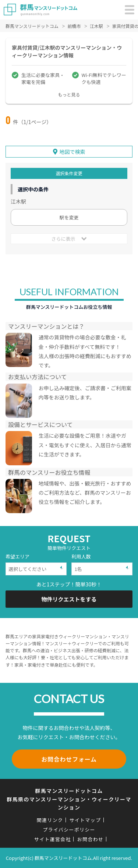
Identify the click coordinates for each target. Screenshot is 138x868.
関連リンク (50, 820)
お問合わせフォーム (69, 759)
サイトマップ (85, 820)
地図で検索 (72, 152)
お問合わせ (91, 839)
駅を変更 (69, 217)
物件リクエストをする (69, 599)
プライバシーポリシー (69, 830)
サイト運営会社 (53, 839)
